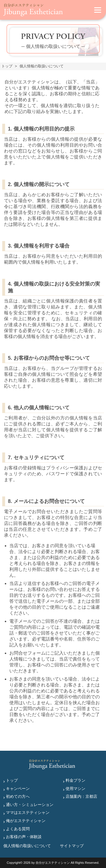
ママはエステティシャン (28, 812)
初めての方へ (18, 796)
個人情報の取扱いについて (27, 846)
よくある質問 (18, 829)
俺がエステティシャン (26, 821)
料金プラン (75, 780)
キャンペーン (18, 789)
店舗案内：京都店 (81, 796)
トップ (12, 780)
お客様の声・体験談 (24, 837)
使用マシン (75, 789)
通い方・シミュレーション (30, 805)
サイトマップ (72, 846)
